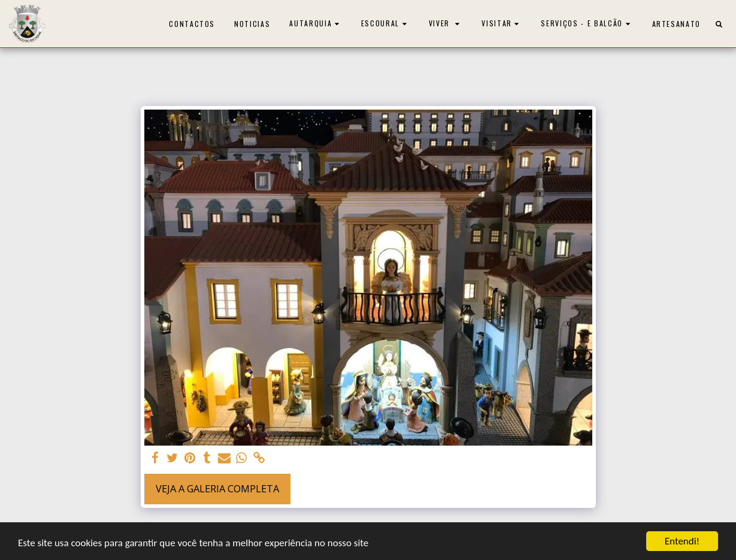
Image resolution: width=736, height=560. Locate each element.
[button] (316, 24)
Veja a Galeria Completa (217, 488)
